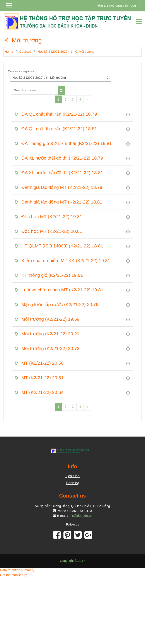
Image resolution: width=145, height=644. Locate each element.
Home (9, 52)
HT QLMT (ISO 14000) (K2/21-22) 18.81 (62, 246)
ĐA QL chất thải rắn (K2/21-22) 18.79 (59, 114)
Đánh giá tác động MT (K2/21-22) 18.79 (62, 187)
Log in (135, 5)
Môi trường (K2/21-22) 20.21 (50, 334)
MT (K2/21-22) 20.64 (42, 392)
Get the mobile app (14, 575)
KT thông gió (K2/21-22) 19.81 (52, 275)
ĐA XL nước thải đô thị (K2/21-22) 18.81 (62, 173)
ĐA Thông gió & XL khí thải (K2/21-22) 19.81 (67, 143)
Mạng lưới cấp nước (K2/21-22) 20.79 (60, 304)
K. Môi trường (85, 52)
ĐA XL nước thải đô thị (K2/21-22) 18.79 (62, 158)
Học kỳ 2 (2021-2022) (53, 52)
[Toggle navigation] (139, 22)
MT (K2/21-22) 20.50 (42, 363)
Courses (25, 52)
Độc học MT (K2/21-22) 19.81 (52, 217)
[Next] (87, 99)
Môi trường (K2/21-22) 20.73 (50, 348)
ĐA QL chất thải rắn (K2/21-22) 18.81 (59, 129)
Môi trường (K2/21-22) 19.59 (50, 319)
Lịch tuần (72, 476)
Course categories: (21, 71)
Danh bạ (72, 483)
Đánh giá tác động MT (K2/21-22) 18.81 (62, 202)
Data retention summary (17, 570)
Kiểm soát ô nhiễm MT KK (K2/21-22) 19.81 (66, 260)
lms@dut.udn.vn (81, 516)
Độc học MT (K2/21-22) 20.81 (52, 231)
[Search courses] (35, 90)
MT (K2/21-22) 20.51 (42, 378)
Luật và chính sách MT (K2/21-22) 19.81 (62, 290)
